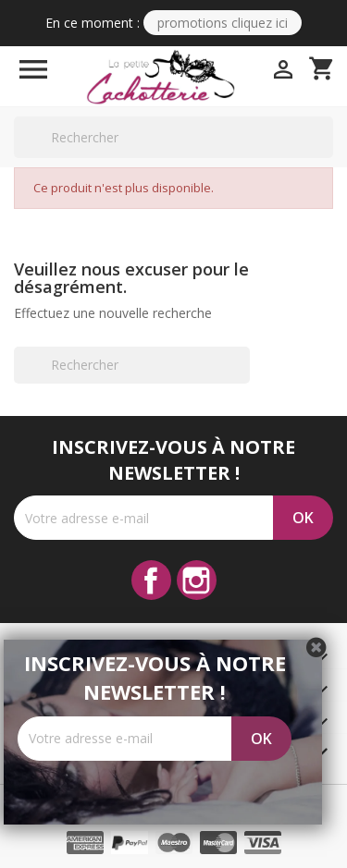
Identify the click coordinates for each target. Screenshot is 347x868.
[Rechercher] (173, 137)
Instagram (197, 580)
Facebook (151, 580)
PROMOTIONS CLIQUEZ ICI (223, 23)
